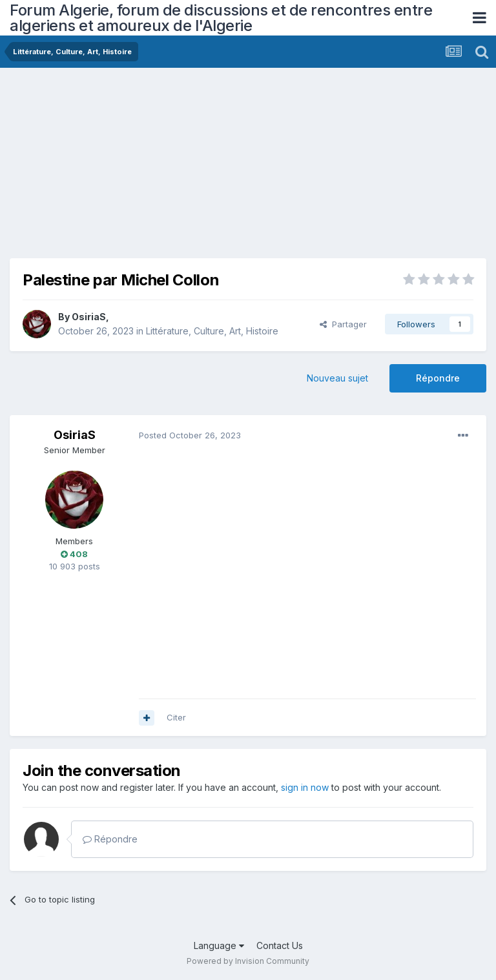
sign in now (305, 787)
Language (219, 945)
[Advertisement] (161, 168)
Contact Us (280, 945)
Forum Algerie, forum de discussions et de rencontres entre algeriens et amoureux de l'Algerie (221, 18)
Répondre (438, 378)
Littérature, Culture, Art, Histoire (212, 331)
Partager (343, 324)
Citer (176, 717)
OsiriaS (89, 317)
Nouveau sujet (337, 378)
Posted (190, 435)
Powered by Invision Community (248, 961)
